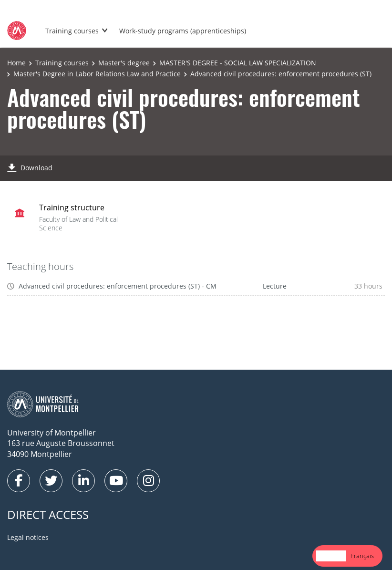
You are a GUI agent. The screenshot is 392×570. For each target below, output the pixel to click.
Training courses (72, 31)
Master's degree (124, 63)
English (331, 556)
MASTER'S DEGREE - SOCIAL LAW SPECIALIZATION (238, 63)
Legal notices (28, 537)
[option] (362, 556)
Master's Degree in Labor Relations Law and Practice (97, 74)
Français (362, 556)
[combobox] (331, 556)
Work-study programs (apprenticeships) (183, 31)
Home (16, 63)
